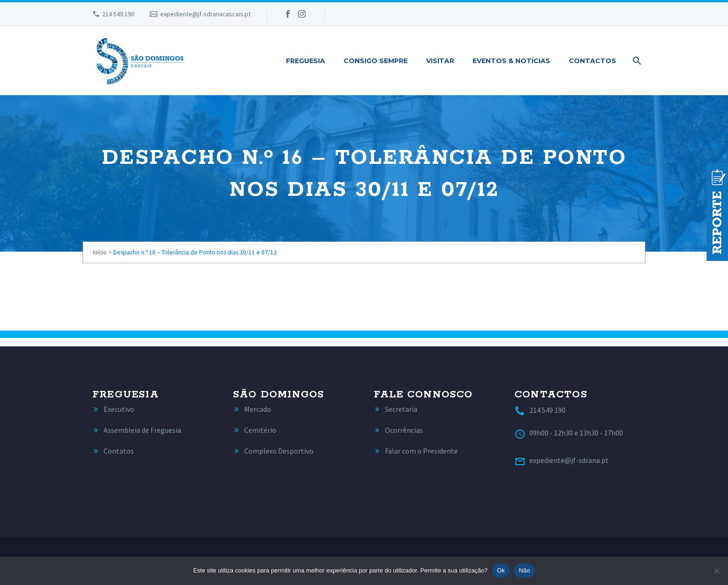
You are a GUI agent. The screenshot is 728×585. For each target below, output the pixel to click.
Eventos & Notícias (511, 61)
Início (100, 252)
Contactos (592, 61)
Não (524, 570)
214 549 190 (118, 14)
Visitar (440, 61)
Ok (501, 570)
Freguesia (305, 61)
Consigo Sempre (376, 61)
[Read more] (113, 409)
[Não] (716, 571)
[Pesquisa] (635, 61)
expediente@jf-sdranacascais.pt (205, 14)
